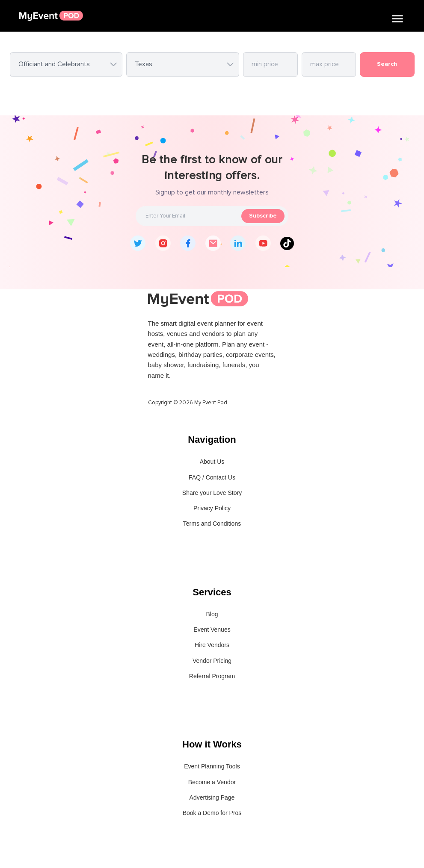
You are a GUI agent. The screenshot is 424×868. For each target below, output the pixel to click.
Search (387, 64)
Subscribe (263, 216)
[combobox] (66, 65)
